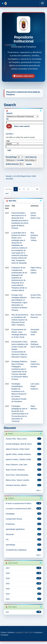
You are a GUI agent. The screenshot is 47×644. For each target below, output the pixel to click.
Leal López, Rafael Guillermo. (35, 386)
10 (37, 189)
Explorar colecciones (23, 76)
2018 (8, 578)
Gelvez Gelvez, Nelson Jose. (36, 215)
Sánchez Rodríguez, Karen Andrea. (36, 344)
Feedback (4, 635)
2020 (8, 573)
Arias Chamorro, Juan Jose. (17, 465)
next (7, 193)
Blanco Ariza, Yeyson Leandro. (18, 480)
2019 (8, 594)
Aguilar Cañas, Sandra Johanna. (18, 454)
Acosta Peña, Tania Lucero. (16, 439)
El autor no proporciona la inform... (19, 503)
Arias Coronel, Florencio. (15, 470)
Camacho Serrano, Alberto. (16, 485)
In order (21, 160)
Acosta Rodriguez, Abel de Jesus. (19, 444)
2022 (8, 584)
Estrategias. (10, 514)
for (7, 119)
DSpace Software (7, 632)
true (7, 612)
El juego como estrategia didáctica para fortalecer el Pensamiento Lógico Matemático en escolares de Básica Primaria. (19, 303)
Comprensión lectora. (14, 519)
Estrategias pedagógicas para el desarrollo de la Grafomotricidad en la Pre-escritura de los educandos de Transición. (20, 414)
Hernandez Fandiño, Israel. (35, 332)
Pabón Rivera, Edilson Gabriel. (36, 270)
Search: (9, 113)
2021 (8, 599)
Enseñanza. (10, 524)
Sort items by (31, 157)
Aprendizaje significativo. (15, 529)
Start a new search (22, 126)
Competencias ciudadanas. (16, 550)
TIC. (7, 540)
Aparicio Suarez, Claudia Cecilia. (19, 459)
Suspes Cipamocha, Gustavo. (35, 364)
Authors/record (12, 164)
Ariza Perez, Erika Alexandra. (17, 475)
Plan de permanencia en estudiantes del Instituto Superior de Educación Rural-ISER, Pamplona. (20, 320)
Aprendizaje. (11, 545)
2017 (8, 568)
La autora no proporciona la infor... (19, 509)
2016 (8, 589)
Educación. (10, 534)
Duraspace (38, 632)
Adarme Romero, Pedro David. (18, 449)
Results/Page (11, 157)
